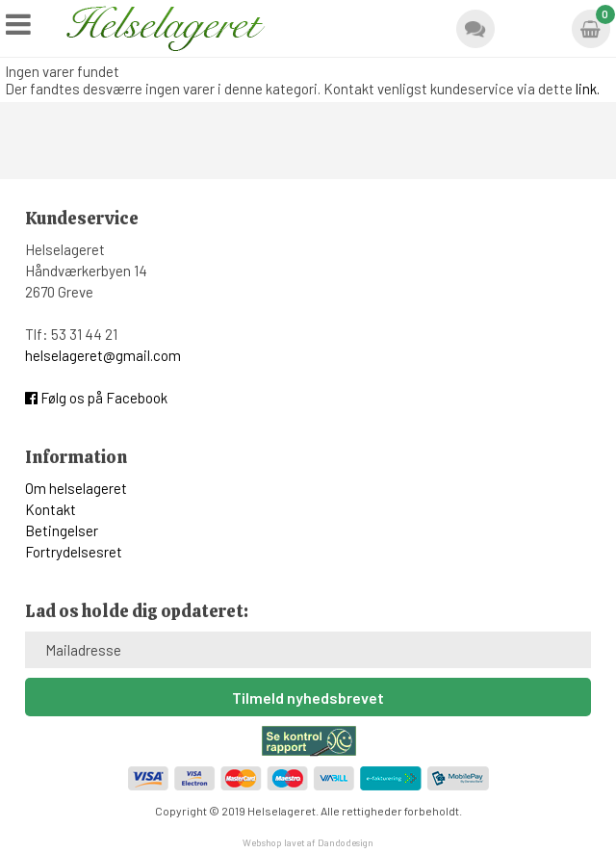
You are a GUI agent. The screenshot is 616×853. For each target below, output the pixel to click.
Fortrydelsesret (74, 552)
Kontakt (51, 509)
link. (588, 89)
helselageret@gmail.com (103, 355)
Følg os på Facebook (96, 398)
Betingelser (62, 530)
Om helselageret (76, 488)
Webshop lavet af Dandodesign (308, 842)
